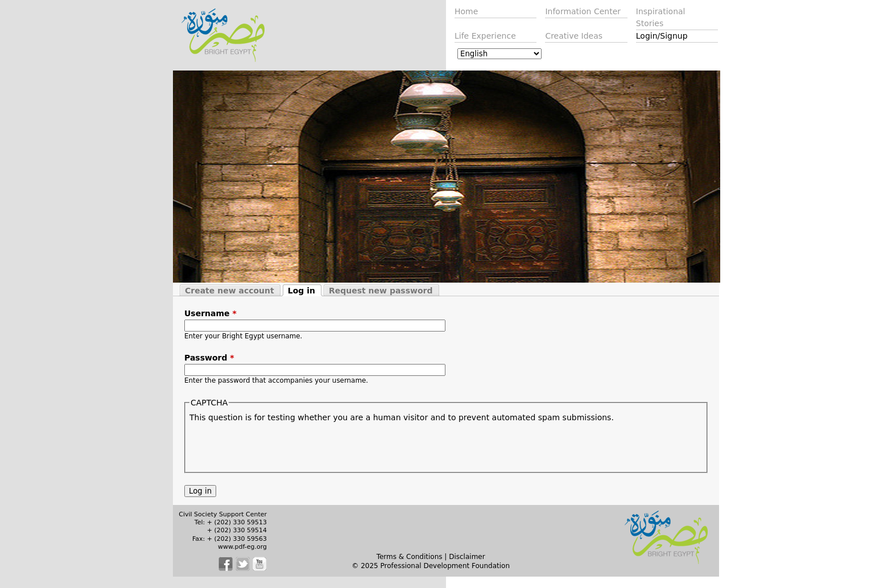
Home (466, 11)
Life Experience (485, 36)
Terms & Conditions (410, 557)
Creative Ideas (574, 36)
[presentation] (276, 446)
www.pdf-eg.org (242, 547)
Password (209, 358)
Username (210, 313)
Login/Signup (662, 36)
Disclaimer (467, 557)
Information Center (583, 11)
